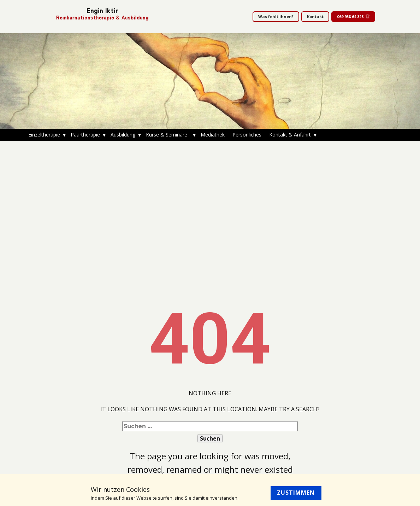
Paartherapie (85, 135)
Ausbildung (123, 135)
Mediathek (213, 135)
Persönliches (247, 135)
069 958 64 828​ (353, 16)
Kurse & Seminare (168, 135)
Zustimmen (296, 493)
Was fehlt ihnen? (276, 16)
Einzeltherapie (44, 135)
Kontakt (315, 16)
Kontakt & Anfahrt (290, 135)
